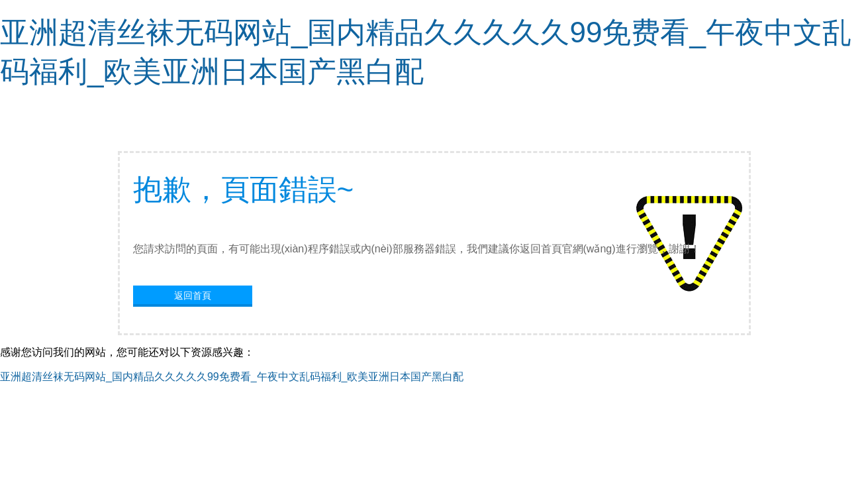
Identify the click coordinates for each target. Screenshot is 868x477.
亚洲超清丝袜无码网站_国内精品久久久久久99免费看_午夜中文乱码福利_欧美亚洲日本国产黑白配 (232, 377)
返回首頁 (193, 295)
